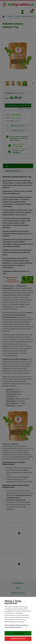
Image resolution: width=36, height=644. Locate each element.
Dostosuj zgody (18, 633)
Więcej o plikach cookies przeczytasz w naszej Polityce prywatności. (16, 626)
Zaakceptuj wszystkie (18, 639)
